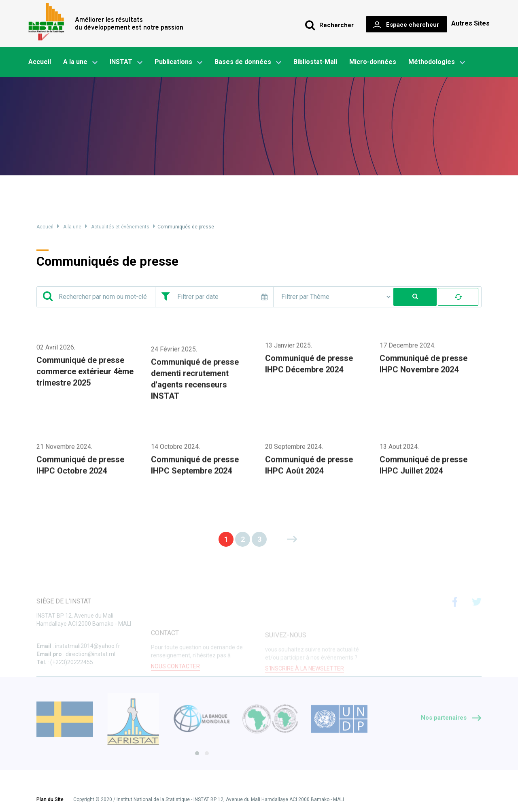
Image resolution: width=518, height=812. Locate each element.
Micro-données (373, 62)
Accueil (40, 62)
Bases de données (248, 62)
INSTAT (126, 62)
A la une (80, 62)
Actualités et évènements (120, 227)
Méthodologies (437, 62)
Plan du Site (50, 800)
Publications (173, 62)
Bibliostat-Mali (315, 62)
